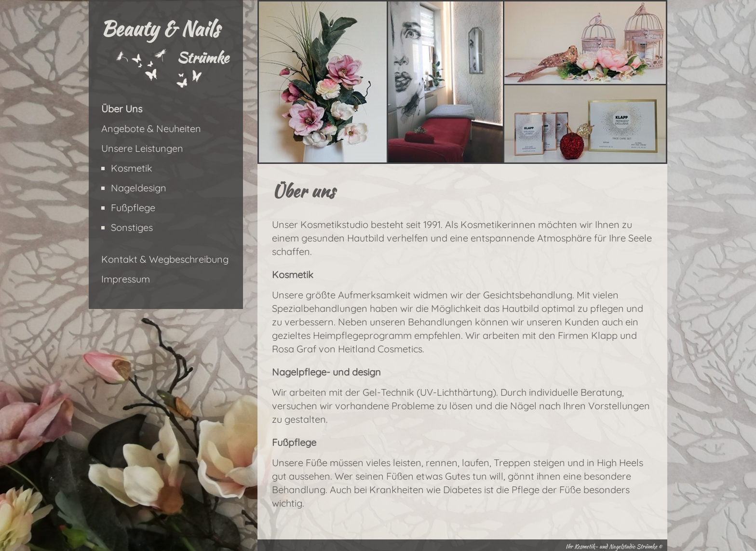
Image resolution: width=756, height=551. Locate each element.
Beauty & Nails (160, 29)
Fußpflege (133, 208)
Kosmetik (132, 168)
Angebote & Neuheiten (151, 128)
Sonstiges (132, 227)
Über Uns (122, 109)
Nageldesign (139, 188)
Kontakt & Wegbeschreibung (165, 259)
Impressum (126, 279)
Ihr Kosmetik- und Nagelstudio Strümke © (614, 546)
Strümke (203, 57)
